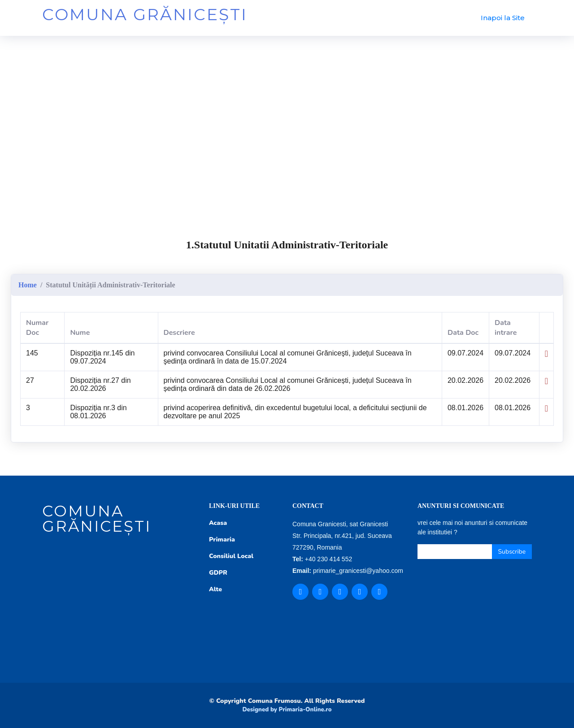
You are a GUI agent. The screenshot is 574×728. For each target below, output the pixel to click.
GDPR (218, 573)
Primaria (222, 539)
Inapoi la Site (503, 18)
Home (28, 285)
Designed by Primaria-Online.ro (287, 710)
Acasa (218, 523)
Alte (215, 589)
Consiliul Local (231, 556)
